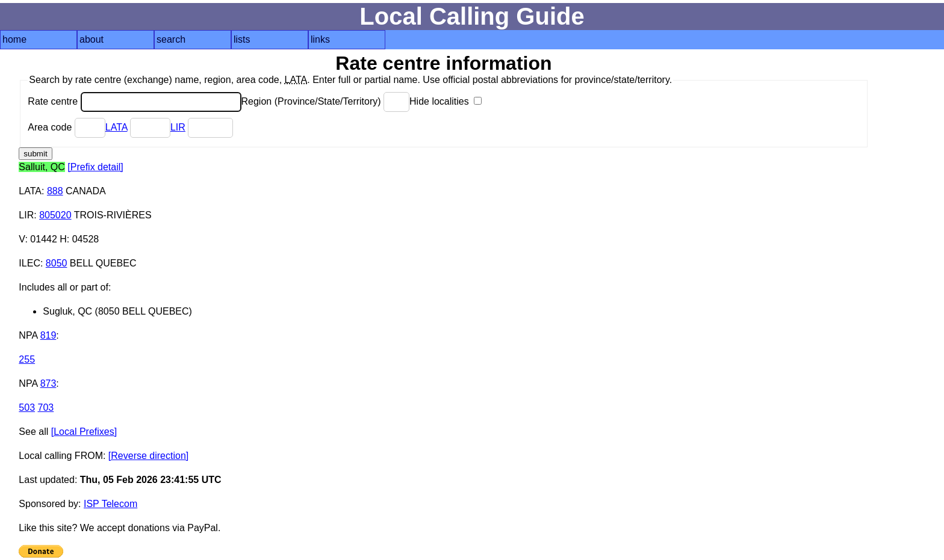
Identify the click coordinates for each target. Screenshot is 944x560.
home (14, 39)
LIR (178, 127)
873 (48, 383)
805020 (55, 215)
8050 (57, 263)
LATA (116, 127)
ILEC (29, 263)
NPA (28, 335)
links (320, 39)
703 (46, 408)
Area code (66, 127)
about (92, 39)
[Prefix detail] (95, 167)
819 (48, 335)
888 (55, 191)
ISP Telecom (110, 504)
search (171, 39)
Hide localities (446, 101)
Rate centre (134, 101)
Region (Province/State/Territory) (326, 101)
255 (27, 359)
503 (27, 408)
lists (242, 39)
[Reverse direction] (148, 456)
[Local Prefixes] (84, 432)
